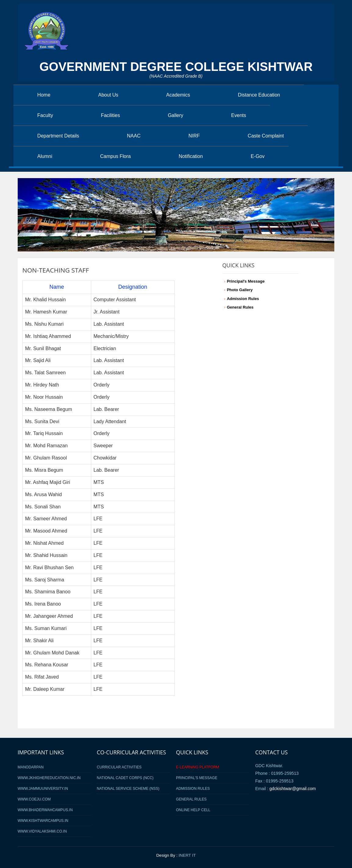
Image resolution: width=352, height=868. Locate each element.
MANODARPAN (31, 767)
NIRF (194, 136)
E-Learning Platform (198, 767)
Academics (178, 95)
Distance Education (259, 95)
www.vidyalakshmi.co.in (42, 831)
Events (239, 115)
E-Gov (258, 156)
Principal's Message (197, 778)
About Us (108, 95)
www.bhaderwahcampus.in (45, 810)
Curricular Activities (119, 767)
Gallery (176, 115)
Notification (191, 156)
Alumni (45, 156)
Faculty (45, 115)
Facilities (110, 115)
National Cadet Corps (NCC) (125, 778)
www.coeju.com (34, 799)
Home (44, 95)
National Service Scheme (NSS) (128, 789)
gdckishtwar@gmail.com (293, 789)
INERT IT (187, 855)
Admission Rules (193, 789)
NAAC (134, 136)
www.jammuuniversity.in (43, 789)
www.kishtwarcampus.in (43, 821)
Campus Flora (115, 156)
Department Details (58, 136)
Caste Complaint (266, 136)
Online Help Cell (193, 810)
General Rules (191, 799)
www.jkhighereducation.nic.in (49, 778)
